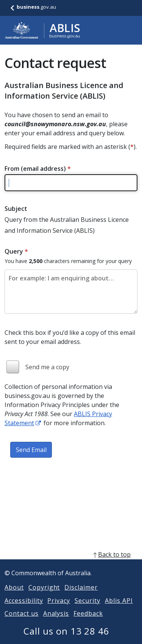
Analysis (56, 622)
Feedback (88, 622)
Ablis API (119, 610)
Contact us (22, 622)
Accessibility (24, 610)
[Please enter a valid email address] (71, 183)
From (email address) (38, 169)
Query (16, 251)
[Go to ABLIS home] (42, 30)
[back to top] (71, 563)
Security (87, 610)
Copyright (44, 596)
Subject (16, 209)
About (14, 596)
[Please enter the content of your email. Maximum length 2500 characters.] (71, 292)
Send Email (31, 450)
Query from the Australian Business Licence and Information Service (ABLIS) (67, 225)
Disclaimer (81, 596)
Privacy (59, 610)
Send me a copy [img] (47, 367)
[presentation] (62, 487)
